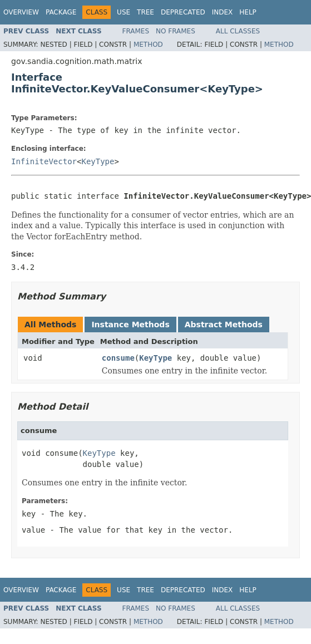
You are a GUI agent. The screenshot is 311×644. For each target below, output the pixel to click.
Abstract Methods (224, 325)
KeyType (98, 161)
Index (223, 12)
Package (61, 12)
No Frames (176, 31)
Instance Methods (130, 325)
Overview (21, 12)
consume (118, 358)
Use (124, 12)
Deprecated (183, 12)
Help (248, 12)
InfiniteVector (44, 161)
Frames (136, 31)
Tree (145, 12)
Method (148, 45)
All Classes (238, 31)
